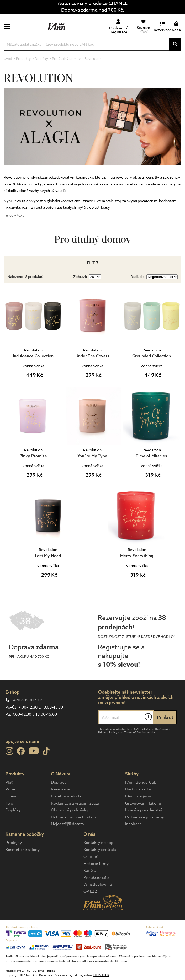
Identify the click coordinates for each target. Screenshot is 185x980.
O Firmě (91, 856)
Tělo (9, 803)
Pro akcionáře (96, 877)
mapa (51, 971)
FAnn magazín (138, 796)
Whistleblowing (98, 884)
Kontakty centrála (100, 850)
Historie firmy (96, 864)
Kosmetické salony (23, 850)
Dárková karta (138, 789)
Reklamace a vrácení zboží (75, 803)
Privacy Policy (108, 733)
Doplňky (13, 810)
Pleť (9, 782)
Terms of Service (135, 733)
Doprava (59, 782)
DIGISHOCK (101, 975)
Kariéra (90, 870)
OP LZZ (90, 891)
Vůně (10, 789)
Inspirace (133, 824)
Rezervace (60, 789)
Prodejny (14, 843)
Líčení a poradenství (144, 810)
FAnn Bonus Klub (141, 782)
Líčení (11, 796)
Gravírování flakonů (143, 803)
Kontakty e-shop (98, 843)
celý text (17, 215)
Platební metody (66, 796)
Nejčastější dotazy (68, 824)
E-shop (12, 692)
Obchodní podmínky (70, 810)
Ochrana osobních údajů (73, 817)
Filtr (92, 263)
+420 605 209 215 (27, 700)
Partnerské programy (145, 817)
